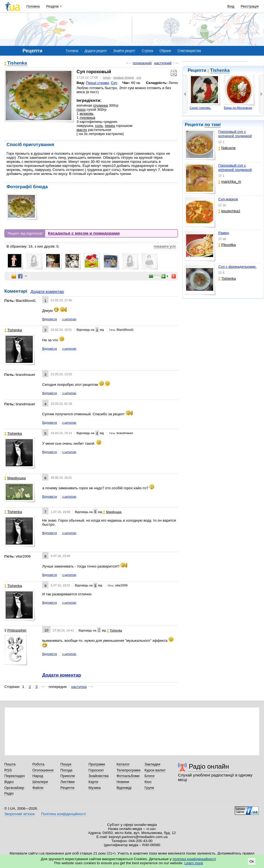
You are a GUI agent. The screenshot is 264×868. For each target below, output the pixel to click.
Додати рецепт (96, 51)
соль (99, 126)
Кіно (148, 782)
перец (110, 126)
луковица (87, 118)
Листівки (67, 782)
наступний (163, 63)
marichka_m (230, 182)
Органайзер (14, 788)
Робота (38, 764)
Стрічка (147, 51)
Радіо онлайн (209, 766)
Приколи (67, 776)
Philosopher (15, 630)
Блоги (149, 776)
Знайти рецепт (124, 51)
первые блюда (124, 77)
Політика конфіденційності (63, 814)
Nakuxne (227, 148)
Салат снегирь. (200, 108)
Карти (93, 782)
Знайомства (99, 776)
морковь (87, 114)
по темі (213, 125)
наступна (79, 687)
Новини (123, 782)
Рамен (224, 233)
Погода (66, 770)
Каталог (123, 764)
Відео (9, 782)
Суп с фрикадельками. (237, 267)
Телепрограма (129, 770)
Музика (95, 788)
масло (82, 130)
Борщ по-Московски (238, 108)
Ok (252, 861)
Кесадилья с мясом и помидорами (84, 233)
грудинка (100, 105)
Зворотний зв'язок (19, 814)
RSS (8, 770)
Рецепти (67, 788)
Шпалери (40, 782)
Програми (97, 764)
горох (107, 77)
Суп (114, 83)
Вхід (231, 6)
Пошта (10, 764)
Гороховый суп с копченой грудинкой (235, 134)
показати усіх (165, 246)
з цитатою (69, 319)
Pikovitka (227, 245)
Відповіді (124, 788)
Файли (38, 788)
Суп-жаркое (228, 199)
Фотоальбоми (128, 776)
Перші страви (98, 83)
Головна (33, 6)
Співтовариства (189, 51)
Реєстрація (250, 6)
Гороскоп (96, 770)
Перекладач (14, 776)
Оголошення (43, 770)
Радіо (9, 793)
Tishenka (220, 70)
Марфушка (15, 478)
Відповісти (50, 319)
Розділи (52, 6)
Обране (165, 51)
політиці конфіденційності (194, 859)
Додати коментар (47, 291)
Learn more (194, 863)
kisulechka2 (229, 211)
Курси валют (155, 770)
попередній (142, 63)
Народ (38, 776)
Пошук (66, 764)
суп (139, 77)
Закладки (152, 764)
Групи (149, 788)
